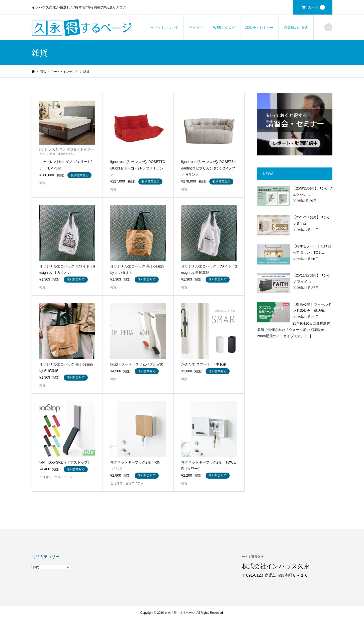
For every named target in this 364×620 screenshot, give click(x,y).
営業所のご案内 (296, 28)
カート (316, 7)
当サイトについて (164, 28)
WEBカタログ (224, 28)
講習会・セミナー (259, 28)
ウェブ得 (196, 28)
